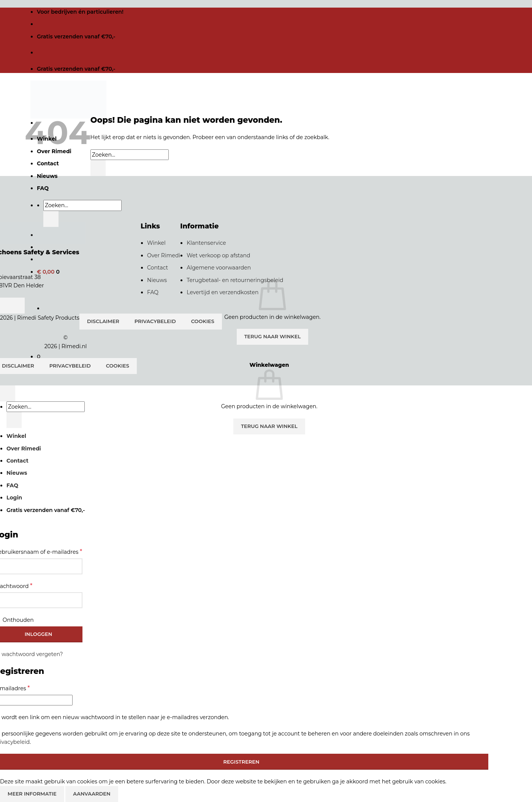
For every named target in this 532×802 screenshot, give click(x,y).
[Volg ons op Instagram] (17, 306)
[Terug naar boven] (8, 393)
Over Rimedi (164, 255)
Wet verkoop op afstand (218, 255)
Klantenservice (206, 243)
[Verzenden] (51, 219)
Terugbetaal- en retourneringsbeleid (235, 280)
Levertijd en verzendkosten (222, 292)
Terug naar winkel (273, 336)
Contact (158, 268)
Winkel (156, 243)
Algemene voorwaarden (219, 268)
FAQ (43, 188)
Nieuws (157, 280)
